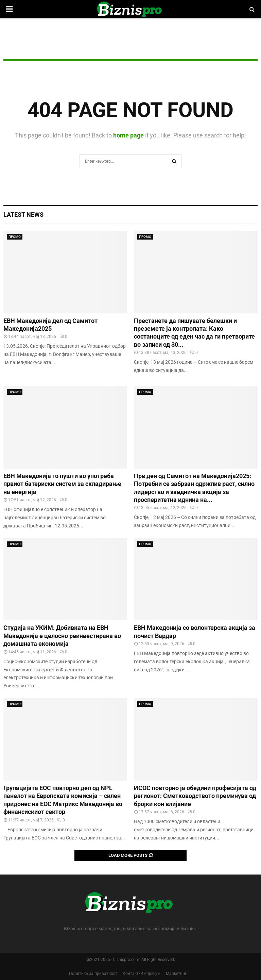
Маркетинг (176, 974)
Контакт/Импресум (142, 974)
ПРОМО (15, 237)
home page (128, 135)
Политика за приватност (93, 974)
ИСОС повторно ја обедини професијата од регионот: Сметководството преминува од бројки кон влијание (195, 796)
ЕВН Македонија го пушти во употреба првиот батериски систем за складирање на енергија (62, 484)
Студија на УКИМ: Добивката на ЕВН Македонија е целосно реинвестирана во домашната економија (62, 636)
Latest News (23, 215)
